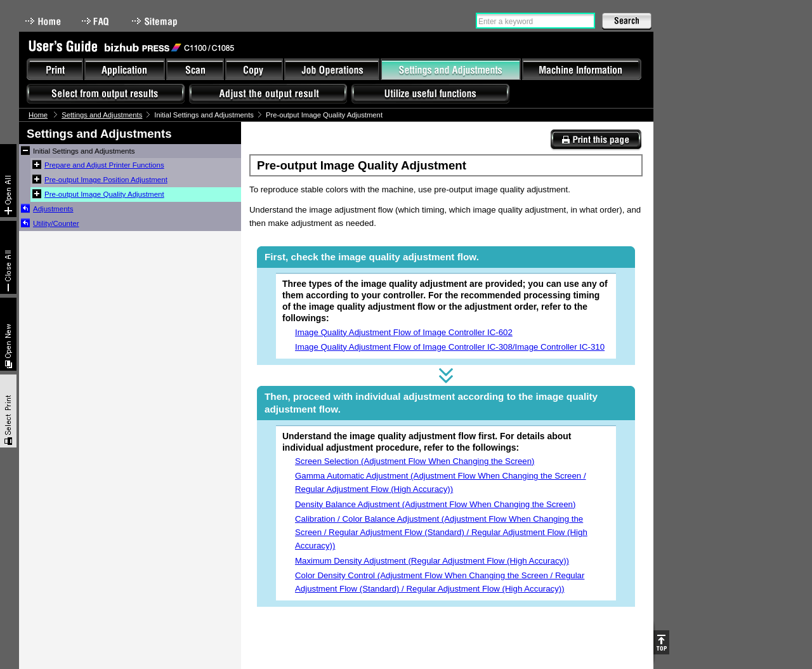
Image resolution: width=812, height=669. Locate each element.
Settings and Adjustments (102, 115)
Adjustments (53, 209)
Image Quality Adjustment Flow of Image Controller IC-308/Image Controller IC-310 (450, 347)
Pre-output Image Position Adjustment (106, 180)
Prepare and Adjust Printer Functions (104, 165)
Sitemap (156, 21)
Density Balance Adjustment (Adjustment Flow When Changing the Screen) (435, 504)
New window (8, 334)
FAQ (96, 21)
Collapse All (8, 257)
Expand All (8, 181)
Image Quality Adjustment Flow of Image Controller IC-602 (404, 332)
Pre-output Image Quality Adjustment (104, 194)
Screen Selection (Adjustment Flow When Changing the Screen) (415, 461)
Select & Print (8, 411)
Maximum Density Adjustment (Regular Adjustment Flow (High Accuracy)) (432, 561)
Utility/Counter (56, 223)
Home (43, 21)
